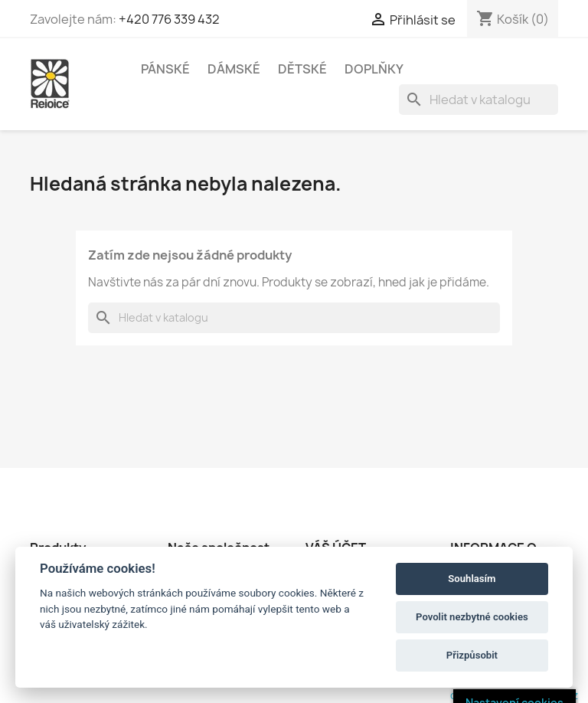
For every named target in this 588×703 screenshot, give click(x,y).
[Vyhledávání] (479, 100)
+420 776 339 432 (169, 19)
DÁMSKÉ (234, 69)
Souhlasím (472, 579)
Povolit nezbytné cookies (472, 617)
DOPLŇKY (374, 69)
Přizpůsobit (472, 655)
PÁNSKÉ (165, 69)
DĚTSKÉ (302, 69)
